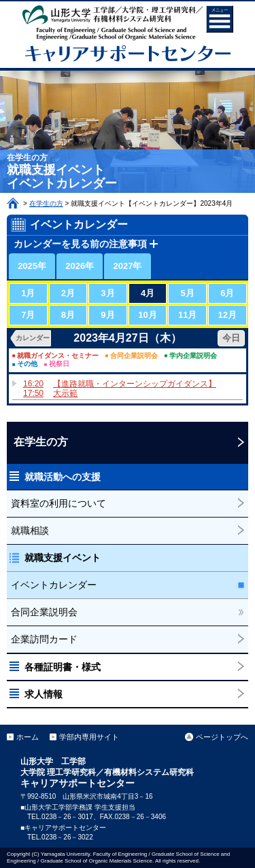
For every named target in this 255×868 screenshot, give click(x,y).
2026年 (80, 266)
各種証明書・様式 (63, 667)
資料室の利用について (58, 503)
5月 (188, 293)
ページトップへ (222, 737)
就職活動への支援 (63, 477)
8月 (68, 315)
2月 (68, 293)
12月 (227, 315)
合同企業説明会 (44, 612)
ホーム (13, 203)
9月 (107, 315)
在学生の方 (46, 203)
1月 (28, 293)
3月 (107, 293)
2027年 (128, 266)
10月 (147, 315)
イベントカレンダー (54, 585)
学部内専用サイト (89, 737)
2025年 (32, 266)
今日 (231, 338)
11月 (187, 315)
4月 (148, 293)
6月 (227, 293)
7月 (28, 315)
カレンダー (33, 338)
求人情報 (44, 694)
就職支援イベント (63, 558)
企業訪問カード (44, 639)
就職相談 (30, 530)
